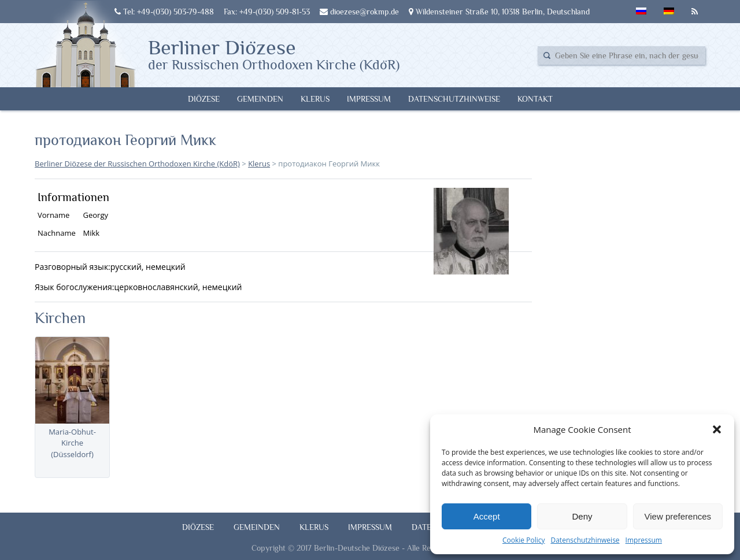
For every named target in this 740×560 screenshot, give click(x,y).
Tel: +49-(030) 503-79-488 (164, 12)
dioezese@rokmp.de (359, 12)
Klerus (315, 99)
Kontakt (535, 99)
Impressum (644, 540)
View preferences (678, 516)
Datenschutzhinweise (585, 540)
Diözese (204, 99)
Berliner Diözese (274, 54)
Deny (582, 516)
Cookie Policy (523, 540)
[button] (717, 429)
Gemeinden (260, 99)
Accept (487, 516)
